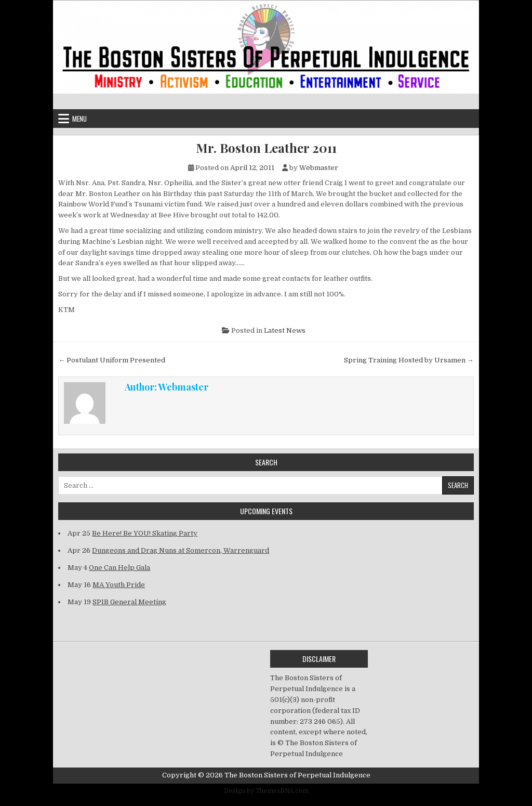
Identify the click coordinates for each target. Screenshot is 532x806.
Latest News (285, 330)
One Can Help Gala (119, 568)
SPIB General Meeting (129, 602)
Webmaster (319, 168)
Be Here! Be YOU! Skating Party (145, 533)
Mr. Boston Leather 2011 (266, 148)
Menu (79, 119)
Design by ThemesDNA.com (266, 791)
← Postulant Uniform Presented (112, 360)
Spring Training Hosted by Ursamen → (409, 360)
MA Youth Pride (119, 585)
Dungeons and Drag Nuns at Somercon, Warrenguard (181, 550)
